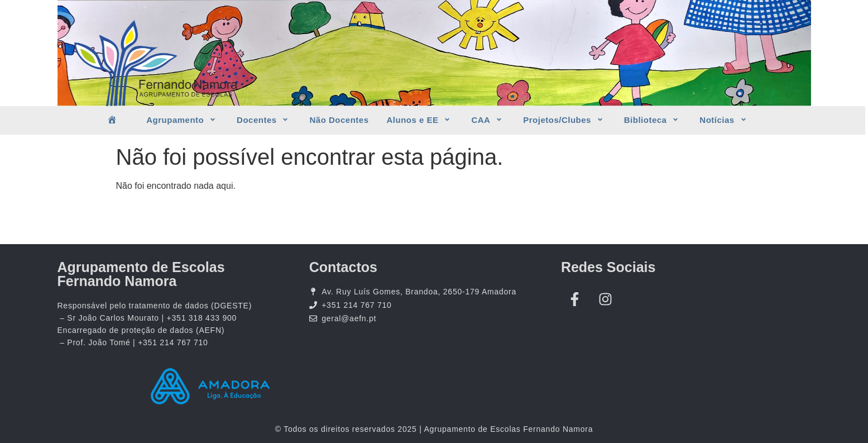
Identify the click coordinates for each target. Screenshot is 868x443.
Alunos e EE (420, 120)
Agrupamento (183, 120)
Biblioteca (653, 120)
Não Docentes (339, 120)
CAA (488, 120)
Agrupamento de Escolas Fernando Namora (141, 274)
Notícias (724, 120)
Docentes (264, 120)
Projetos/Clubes (565, 120)
